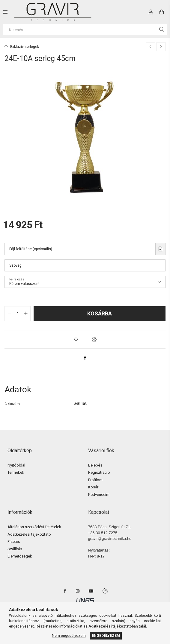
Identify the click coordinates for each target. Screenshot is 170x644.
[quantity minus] (9, 314)
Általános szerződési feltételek (34, 527)
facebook (65, 591)
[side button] (5, 12)
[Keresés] (85, 29)
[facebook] (85, 358)
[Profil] (151, 12)
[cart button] (162, 12)
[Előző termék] (151, 47)
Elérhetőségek (20, 556)
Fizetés (14, 542)
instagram (78, 591)
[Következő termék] (161, 47)
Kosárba (100, 313)
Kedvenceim (99, 495)
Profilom (95, 480)
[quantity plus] (26, 314)
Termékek (16, 472)
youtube (91, 591)
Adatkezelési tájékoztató (29, 534)
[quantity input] (18, 314)
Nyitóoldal (16, 465)
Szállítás (15, 549)
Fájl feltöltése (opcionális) (31, 249)
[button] (76, 339)
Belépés (95, 465)
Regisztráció (99, 472)
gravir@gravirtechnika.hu (110, 539)
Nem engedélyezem (69, 636)
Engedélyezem (106, 636)
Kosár (93, 487)
